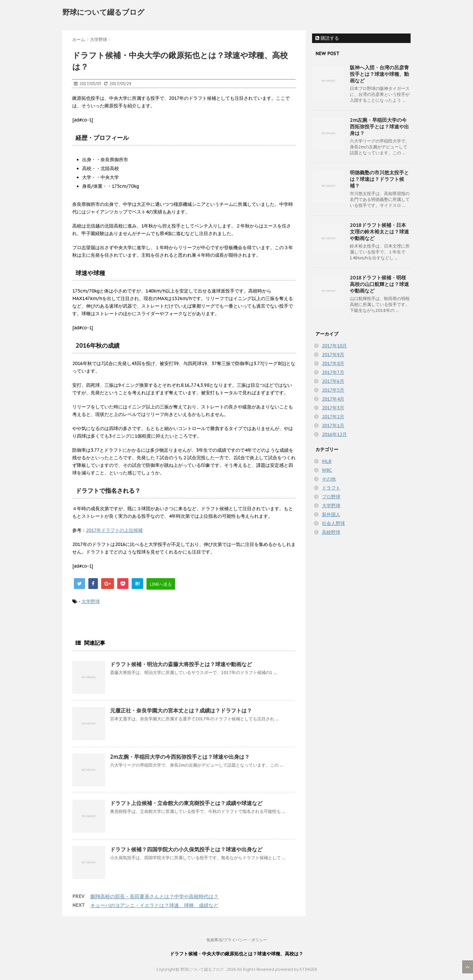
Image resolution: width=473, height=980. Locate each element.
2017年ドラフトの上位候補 (114, 530)
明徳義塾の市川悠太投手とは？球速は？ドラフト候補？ (379, 179)
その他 (329, 479)
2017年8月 (333, 363)
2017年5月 (333, 390)
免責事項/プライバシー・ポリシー (237, 940)
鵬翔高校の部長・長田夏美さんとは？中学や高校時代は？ (154, 896)
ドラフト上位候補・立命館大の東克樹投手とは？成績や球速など (186, 803)
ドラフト (331, 488)
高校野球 (331, 532)
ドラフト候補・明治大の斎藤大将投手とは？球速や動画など (181, 664)
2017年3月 (333, 408)
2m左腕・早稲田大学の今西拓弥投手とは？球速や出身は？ (180, 757)
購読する (327, 38)
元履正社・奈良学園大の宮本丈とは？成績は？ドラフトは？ (181, 710)
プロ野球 (331, 497)
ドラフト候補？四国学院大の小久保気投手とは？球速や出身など (186, 849)
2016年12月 (334, 434)
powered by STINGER (296, 969)
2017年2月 (333, 417)
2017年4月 (333, 399)
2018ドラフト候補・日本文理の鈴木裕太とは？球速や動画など (379, 232)
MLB (327, 461)
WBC (327, 470)
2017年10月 (334, 346)
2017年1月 (333, 425)
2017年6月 (333, 381)
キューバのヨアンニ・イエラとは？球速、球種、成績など (154, 905)
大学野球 (91, 601)
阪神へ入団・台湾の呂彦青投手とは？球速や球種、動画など (379, 74)
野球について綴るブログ (103, 12)
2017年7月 (333, 372)
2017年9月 (333, 355)
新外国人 (331, 514)
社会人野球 (333, 523)
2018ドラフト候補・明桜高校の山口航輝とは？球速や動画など (379, 284)
